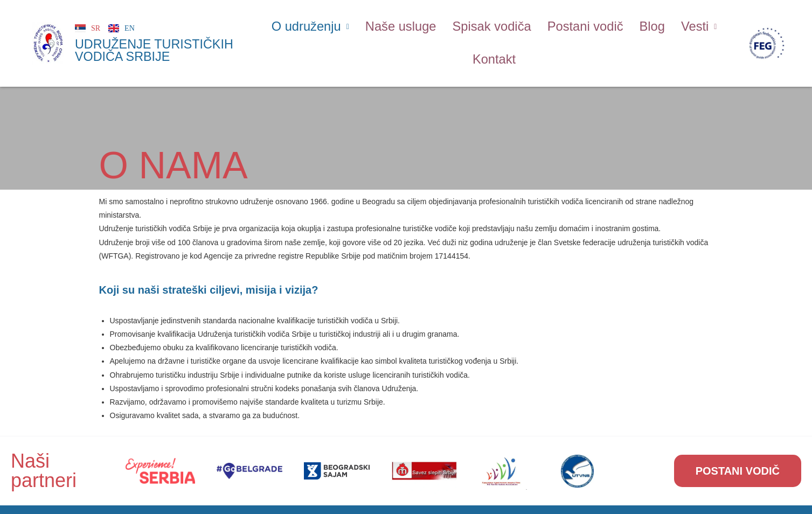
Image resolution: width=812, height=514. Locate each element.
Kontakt (494, 53)
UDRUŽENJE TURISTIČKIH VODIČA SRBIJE (153, 46)
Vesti (694, 25)
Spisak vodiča (491, 25)
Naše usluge (402, 25)
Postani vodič (583, 25)
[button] (314, 25)
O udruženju (314, 25)
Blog (648, 25)
